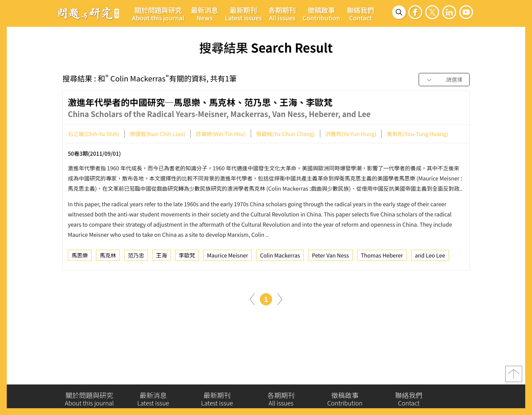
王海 (161, 257)
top (514, 376)
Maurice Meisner (227, 257)
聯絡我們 (360, 14)
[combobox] (444, 80)
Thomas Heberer (382, 257)
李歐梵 (187, 257)
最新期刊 (243, 14)
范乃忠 (136, 257)
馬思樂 (80, 257)
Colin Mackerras (280, 257)
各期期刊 (282, 14)
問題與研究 (89, 13)
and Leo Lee (430, 257)
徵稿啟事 (321, 14)
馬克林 (108, 257)
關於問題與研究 (158, 14)
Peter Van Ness (330, 257)
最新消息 (205, 14)
